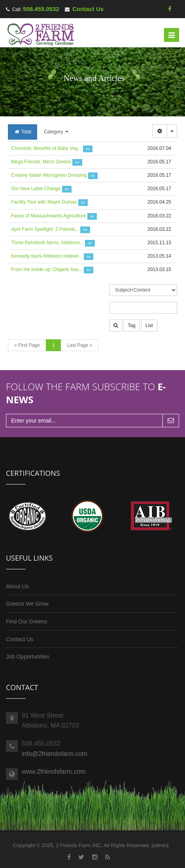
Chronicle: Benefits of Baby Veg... (46, 148)
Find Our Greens (26, 621)
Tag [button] (131, 325)
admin (160, 845)
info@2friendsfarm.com (55, 754)
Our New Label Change (36, 189)
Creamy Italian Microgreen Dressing (49, 175)
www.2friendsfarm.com (54, 772)
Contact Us (88, 9)
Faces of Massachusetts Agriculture (48, 216)
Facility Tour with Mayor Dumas (44, 202)
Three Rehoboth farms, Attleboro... (47, 243)
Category (56, 132)
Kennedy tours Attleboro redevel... (47, 256)
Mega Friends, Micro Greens (41, 162)
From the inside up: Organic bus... (47, 269)
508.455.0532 (41, 9)
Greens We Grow (27, 604)
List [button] (149, 325)
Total (23, 132)
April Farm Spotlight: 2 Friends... (45, 229)
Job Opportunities (28, 657)
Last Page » (79, 345)
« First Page (27, 345)
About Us (17, 586)
